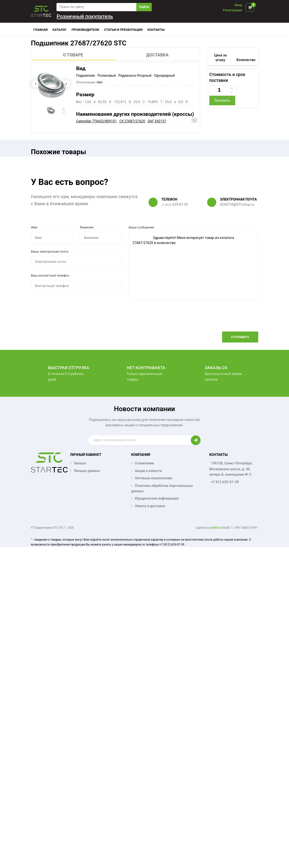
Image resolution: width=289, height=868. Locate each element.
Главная (41, 30)
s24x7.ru (217, 528)
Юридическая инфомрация (157, 498)
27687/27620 (132, 121)
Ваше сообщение (141, 227)
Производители (85, 30)
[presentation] (221, 320)
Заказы (80, 463)
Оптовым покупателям (154, 478)
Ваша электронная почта (50, 252)
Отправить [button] (240, 337)
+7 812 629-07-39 (225, 482)
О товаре (73, 55)
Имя (34, 227)
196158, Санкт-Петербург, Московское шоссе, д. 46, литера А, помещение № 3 (231, 469)
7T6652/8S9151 (97, 121)
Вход (238, 5)
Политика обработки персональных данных (162, 488)
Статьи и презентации (123, 30)
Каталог (60, 30)
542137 (157, 121)
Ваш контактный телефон (50, 275)
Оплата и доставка (150, 506)
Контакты (156, 30)
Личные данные (87, 471)
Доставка (157, 55)
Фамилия (87, 227)
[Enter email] (140, 440)
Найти (144, 7)
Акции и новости (148, 471)
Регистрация (232, 10)
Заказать (222, 100)
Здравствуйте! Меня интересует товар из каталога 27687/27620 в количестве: (193, 266)
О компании (144, 463)
